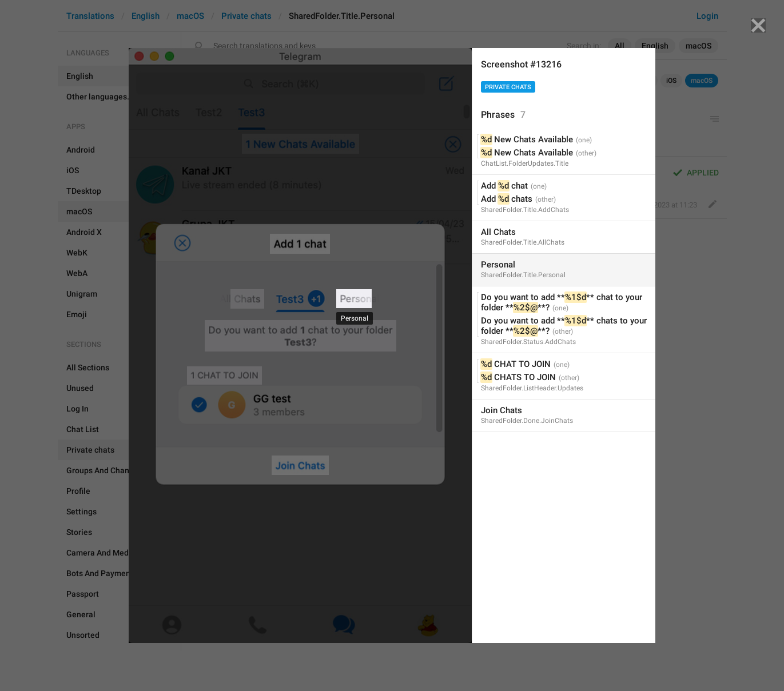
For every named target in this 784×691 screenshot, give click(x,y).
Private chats (508, 87)
